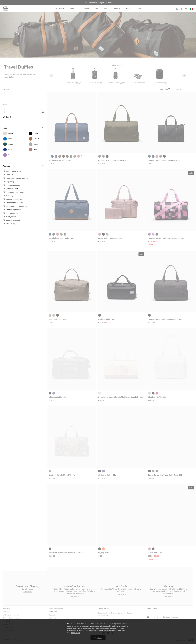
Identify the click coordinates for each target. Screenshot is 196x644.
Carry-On (10, 175)
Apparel (117, 9)
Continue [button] (98, 638)
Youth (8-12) (10, 224)
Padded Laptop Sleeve (15, 203)
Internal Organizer (13, 185)
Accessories (84, 9)
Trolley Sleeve (11, 217)
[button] (177, 9)
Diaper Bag (10, 182)
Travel (106, 9)
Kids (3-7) (9, 196)
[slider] (4, 109)
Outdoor (129, 9)
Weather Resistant (13, 220)
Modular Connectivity (14, 199)
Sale (139, 9)
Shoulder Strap (12, 213)
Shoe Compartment (14, 210)
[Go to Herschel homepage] (5, 9)
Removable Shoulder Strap (16, 206)
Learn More (76, 633)
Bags (72, 9)
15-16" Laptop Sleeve (14, 171)
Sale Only (10, 117)
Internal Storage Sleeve (15, 192)
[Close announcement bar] (193, 2)
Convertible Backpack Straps (17, 178)
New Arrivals (60, 9)
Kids (96, 9)
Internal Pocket (12, 189)
